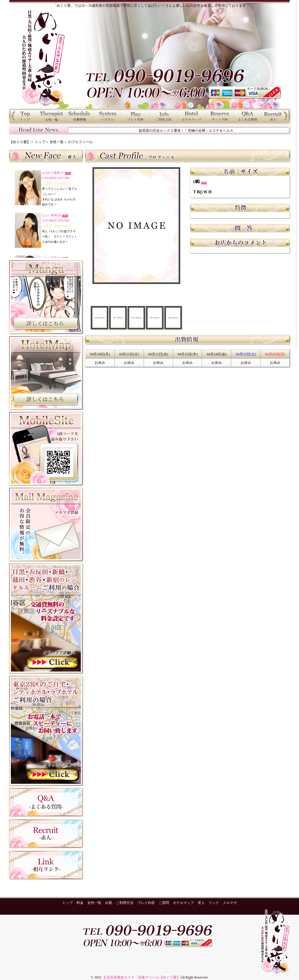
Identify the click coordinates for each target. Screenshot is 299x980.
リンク (214, 903)
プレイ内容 (135, 116)
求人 (276, 116)
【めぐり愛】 (20, 142)
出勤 (79, 116)
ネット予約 (220, 116)
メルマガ (230, 903)
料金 (107, 116)
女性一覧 (51, 116)
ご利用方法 (164, 116)
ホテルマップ (192, 116)
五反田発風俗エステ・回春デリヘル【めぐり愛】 (141, 977)
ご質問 (248, 116)
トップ (23, 116)
